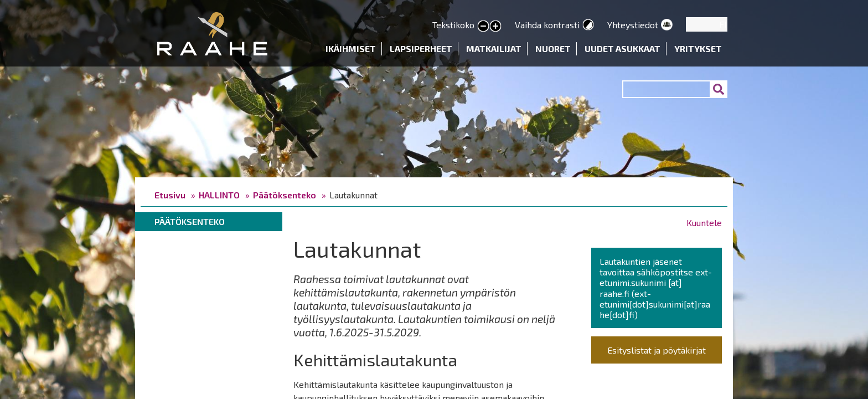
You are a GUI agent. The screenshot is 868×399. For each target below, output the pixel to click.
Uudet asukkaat (622, 48)
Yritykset (698, 48)
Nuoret (553, 48)
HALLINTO (219, 195)
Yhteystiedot (633, 25)
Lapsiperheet (421, 48)
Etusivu (170, 195)
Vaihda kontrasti (547, 25)
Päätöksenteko (285, 195)
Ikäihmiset (351, 48)
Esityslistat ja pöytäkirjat (657, 350)
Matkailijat (494, 48)
